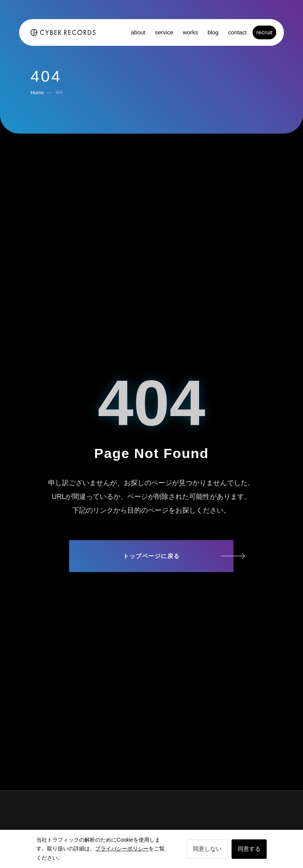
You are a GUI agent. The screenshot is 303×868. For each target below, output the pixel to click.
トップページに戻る (151, 556)
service (164, 32)
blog (213, 32)
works (191, 32)
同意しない (207, 849)
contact (237, 32)
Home (37, 93)
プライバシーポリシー (122, 849)
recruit (264, 32)
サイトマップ (151, 586)
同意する (249, 849)
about (138, 32)
